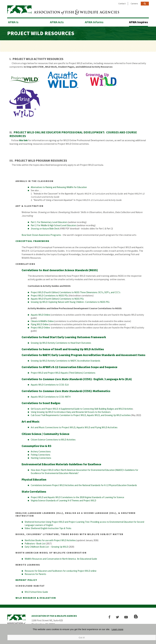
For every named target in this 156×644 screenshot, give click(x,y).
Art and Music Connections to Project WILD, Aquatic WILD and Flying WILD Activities (74, 427)
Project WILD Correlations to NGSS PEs (49, 295)
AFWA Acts (57, 22)
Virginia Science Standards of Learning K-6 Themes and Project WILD (63, 500)
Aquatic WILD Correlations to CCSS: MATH (51, 396)
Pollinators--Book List (35, 543)
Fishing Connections (41, 454)
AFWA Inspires (138, 22)
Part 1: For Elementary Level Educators (49, 222)
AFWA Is (13, 22)
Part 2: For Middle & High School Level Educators (54, 225)
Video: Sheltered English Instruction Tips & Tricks (48, 528)
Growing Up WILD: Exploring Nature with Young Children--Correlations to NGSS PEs (70, 301)
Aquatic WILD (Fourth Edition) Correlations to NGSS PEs (57, 298)
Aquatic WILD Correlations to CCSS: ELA (50, 384)
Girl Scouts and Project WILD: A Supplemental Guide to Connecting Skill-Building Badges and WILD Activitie (81, 408)
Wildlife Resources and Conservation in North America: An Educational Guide (61, 558)
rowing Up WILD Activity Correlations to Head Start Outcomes (62, 342)
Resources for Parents (35, 574)
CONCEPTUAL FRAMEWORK (32, 241)
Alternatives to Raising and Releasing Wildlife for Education (59, 187)
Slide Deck (45, 228)
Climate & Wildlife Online (42, 321)
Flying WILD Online (40, 324)
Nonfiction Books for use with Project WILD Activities (50, 540)
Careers (134, 4)
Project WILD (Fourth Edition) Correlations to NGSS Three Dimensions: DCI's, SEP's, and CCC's (76, 292)
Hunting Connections (41, 457)
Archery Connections (41, 451)
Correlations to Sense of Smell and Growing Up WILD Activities (63, 349)
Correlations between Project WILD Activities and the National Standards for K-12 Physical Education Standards (84, 485)
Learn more (118, 629)
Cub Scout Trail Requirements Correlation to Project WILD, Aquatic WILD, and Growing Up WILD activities (81, 415)
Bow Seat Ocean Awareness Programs (42, 234)
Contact (122, 4)
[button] (110, 617)
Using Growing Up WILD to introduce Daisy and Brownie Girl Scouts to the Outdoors (71, 412)
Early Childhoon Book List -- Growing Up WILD (46, 546)
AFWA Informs (94, 22)
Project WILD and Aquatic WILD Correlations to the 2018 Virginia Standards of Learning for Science (77, 497)
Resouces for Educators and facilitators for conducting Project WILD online (61, 570)
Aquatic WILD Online (40, 314)
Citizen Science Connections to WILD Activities (53, 439)
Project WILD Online (40, 327)
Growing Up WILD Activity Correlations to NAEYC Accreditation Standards (66, 360)
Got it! (82, 638)
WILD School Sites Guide (36, 591)
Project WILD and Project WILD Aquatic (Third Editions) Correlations (63, 372)
